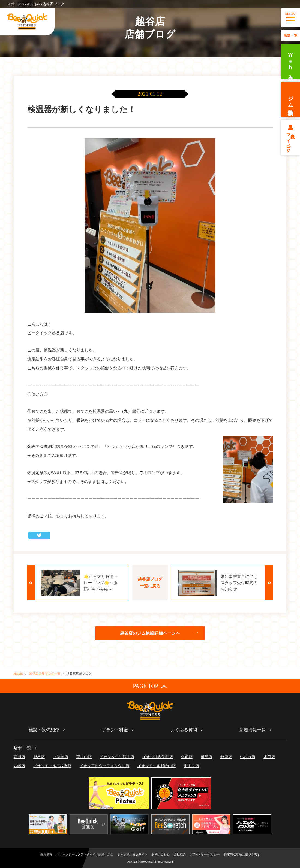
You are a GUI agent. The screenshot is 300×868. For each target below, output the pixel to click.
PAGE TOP (150, 686)
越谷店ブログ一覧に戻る (150, 583)
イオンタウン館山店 (117, 757)
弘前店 (187, 757)
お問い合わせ (161, 854)
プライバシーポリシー (205, 854)
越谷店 (39, 757)
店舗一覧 (290, 35)
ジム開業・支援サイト (133, 854)
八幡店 (19, 766)
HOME (18, 673)
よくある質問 (184, 730)
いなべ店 (248, 757)
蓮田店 (19, 757)
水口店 (269, 757)
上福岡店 (61, 757)
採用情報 (46, 854)
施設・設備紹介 (44, 730)
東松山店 (84, 757)
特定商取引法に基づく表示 (242, 854)
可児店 (206, 757)
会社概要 (180, 854)
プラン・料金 (115, 730)
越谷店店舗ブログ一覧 (45, 673)
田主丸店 (191, 766)
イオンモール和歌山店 (157, 766)
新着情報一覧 (253, 730)
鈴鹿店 (226, 757)
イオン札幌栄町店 (158, 757)
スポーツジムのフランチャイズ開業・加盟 (85, 854)
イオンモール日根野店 (52, 766)
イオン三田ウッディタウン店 (104, 766)
